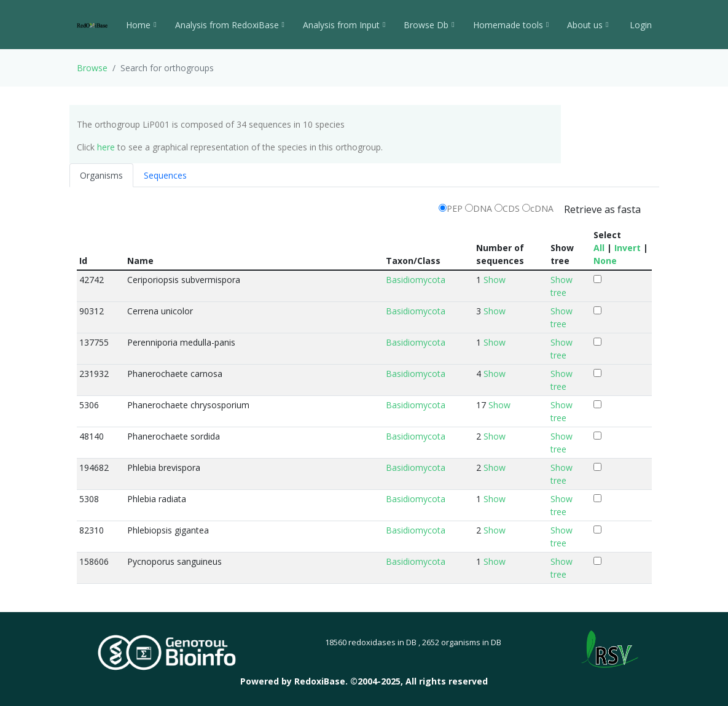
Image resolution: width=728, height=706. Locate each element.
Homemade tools (511, 25)
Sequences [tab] (165, 175)
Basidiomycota (416, 280)
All (599, 248)
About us (588, 25)
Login (640, 25)
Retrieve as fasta (602, 209)
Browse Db (429, 25)
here (106, 147)
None (605, 261)
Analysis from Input (344, 25)
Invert (628, 248)
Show (495, 280)
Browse (92, 68)
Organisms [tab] (101, 175)
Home (141, 25)
